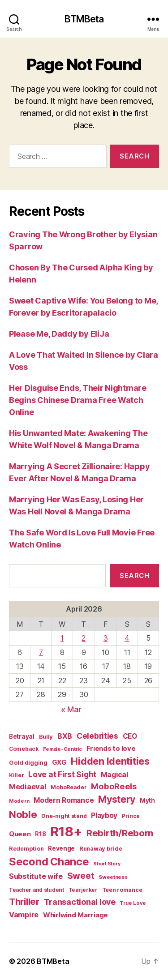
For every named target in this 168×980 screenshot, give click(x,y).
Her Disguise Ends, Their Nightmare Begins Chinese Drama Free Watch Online (78, 400)
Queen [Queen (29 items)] (20, 834)
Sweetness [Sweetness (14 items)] (113, 877)
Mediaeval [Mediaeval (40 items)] (28, 787)
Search (134, 576)
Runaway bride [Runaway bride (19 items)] (101, 849)
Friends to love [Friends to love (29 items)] (111, 748)
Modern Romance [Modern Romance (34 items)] (64, 800)
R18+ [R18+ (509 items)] (66, 832)
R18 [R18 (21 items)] (40, 834)
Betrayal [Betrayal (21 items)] (22, 736)
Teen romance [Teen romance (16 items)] (122, 890)
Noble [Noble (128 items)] (23, 814)
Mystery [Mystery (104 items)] (117, 799)
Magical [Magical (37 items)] (114, 775)
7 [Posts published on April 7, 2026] (41, 652)
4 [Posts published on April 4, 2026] (127, 638)
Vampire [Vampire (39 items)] (24, 915)
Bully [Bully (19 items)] (46, 737)
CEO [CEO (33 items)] (130, 736)
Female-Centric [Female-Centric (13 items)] (62, 749)
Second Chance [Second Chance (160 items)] (49, 862)
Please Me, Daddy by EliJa (59, 334)
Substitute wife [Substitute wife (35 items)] (36, 876)
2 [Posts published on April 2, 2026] (84, 638)
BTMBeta (84, 19)
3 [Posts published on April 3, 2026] (106, 638)
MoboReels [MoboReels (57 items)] (114, 786)
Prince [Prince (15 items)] (131, 816)
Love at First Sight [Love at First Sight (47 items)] (62, 774)
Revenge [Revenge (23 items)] (61, 848)
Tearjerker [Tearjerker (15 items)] (83, 890)
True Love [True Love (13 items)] (133, 903)
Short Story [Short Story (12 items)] (107, 864)
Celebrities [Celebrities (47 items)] (97, 736)
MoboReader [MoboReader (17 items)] (69, 787)
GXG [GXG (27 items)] (59, 762)
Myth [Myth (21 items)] (147, 800)
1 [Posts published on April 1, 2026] (62, 638)
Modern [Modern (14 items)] (19, 801)
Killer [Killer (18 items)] (16, 775)
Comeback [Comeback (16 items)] (24, 749)
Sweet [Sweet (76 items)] (81, 876)
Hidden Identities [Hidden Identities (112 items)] (110, 761)
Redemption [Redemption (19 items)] (26, 849)
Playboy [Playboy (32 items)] (104, 815)
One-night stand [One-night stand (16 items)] (64, 816)
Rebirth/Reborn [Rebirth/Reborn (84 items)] (120, 833)
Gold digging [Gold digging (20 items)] (28, 762)
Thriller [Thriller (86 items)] (24, 901)
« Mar (71, 709)
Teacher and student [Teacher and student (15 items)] (37, 890)
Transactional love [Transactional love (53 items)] (80, 902)
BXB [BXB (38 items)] (65, 736)
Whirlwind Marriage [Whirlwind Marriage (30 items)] (75, 915)
